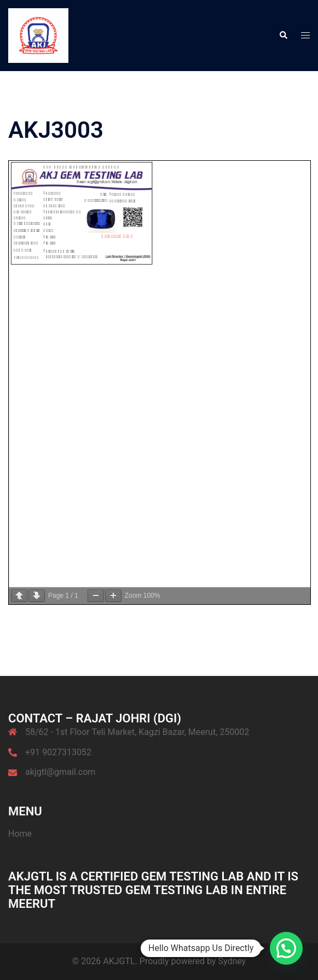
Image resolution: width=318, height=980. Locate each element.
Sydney (232, 961)
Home (20, 834)
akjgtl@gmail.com (60, 772)
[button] (283, 36)
